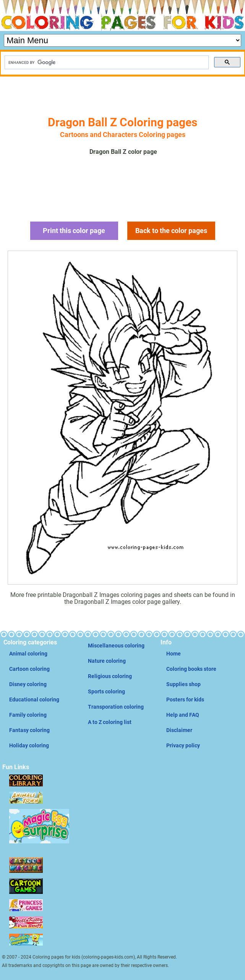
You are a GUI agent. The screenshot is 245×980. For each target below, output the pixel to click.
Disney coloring (28, 684)
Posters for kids (185, 700)
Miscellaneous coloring (116, 646)
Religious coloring (110, 676)
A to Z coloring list (110, 722)
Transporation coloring (116, 707)
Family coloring (28, 715)
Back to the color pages (171, 231)
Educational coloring (34, 700)
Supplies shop (183, 684)
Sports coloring (106, 691)
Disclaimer (179, 730)
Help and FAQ (183, 715)
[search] (106, 63)
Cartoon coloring (29, 669)
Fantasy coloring (29, 730)
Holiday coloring (29, 745)
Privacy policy (183, 745)
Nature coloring (107, 661)
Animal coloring (28, 654)
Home (174, 654)
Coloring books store (191, 669)
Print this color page (74, 231)
